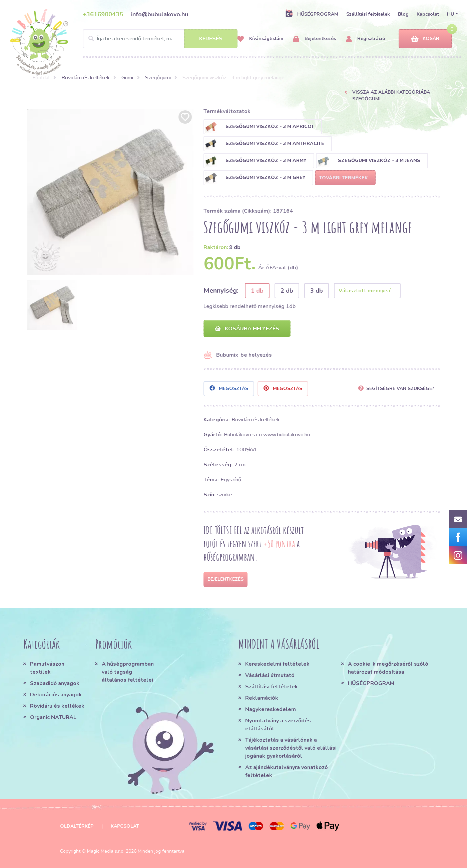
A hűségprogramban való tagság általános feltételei (128, 672)
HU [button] (450, 14)
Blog (403, 14)
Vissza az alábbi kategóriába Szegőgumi (391, 95)
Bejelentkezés (315, 39)
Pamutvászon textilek (47, 668)
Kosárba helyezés (247, 329)
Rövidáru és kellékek (86, 78)
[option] (110, 192)
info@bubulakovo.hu (160, 14)
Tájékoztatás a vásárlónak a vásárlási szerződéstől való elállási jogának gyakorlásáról (291, 748)
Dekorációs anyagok (56, 695)
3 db (317, 291)
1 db (257, 291)
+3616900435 (103, 14)
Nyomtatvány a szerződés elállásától (278, 725)
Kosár (425, 39)
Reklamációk (262, 698)
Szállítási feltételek (368, 14)
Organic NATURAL (53, 717)
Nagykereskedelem (271, 709)
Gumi (127, 78)
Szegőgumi (158, 78)
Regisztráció (366, 39)
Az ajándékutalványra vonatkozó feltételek (287, 771)
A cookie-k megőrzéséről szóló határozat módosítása (388, 668)
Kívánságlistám (260, 39)
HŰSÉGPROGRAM (312, 14)
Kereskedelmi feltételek (277, 664)
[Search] (160, 39)
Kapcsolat (428, 14)
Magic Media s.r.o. (106, 851)
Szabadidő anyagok (55, 683)
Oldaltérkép (77, 826)
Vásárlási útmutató (270, 675)
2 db (287, 291)
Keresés (211, 39)
